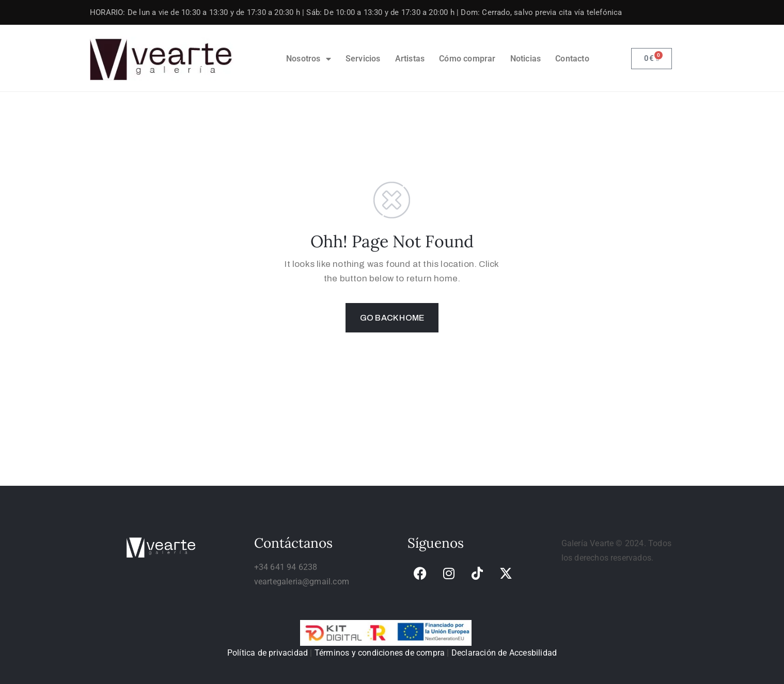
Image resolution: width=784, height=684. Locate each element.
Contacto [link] (572, 59)
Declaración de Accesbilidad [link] (504, 653)
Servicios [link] (363, 59)
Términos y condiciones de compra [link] (380, 653)
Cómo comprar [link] (467, 59)
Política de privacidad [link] (268, 653)
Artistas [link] (410, 59)
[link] (162, 59)
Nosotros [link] (309, 59)
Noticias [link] (526, 59)
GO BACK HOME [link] (392, 318)
